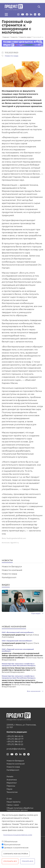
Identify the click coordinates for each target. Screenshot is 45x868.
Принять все (28, 861)
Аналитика (12, 780)
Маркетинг (12, 783)
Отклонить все (10, 861)
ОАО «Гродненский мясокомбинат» (17, 641)
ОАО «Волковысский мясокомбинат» (18, 632)
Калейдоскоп (9, 577)
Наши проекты (14, 802)
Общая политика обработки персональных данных (20, 809)
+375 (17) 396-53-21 (15, 742)
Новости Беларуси (12, 567)
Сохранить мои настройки (16, 854)
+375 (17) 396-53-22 (15, 744)
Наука (9, 789)
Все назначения (35, 691)
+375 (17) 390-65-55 (15, 736)
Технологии (12, 792)
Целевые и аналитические (16, 848)
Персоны (11, 786)
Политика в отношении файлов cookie (18, 835)
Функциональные (12, 845)
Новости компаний (12, 570)
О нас (9, 799)
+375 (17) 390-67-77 (15, 739)
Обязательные (11, 842)
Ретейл (10, 777)
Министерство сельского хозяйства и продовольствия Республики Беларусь (19, 665)
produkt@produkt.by (16, 749)
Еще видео (37, 613)
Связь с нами (13, 805)
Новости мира (12, 56)
